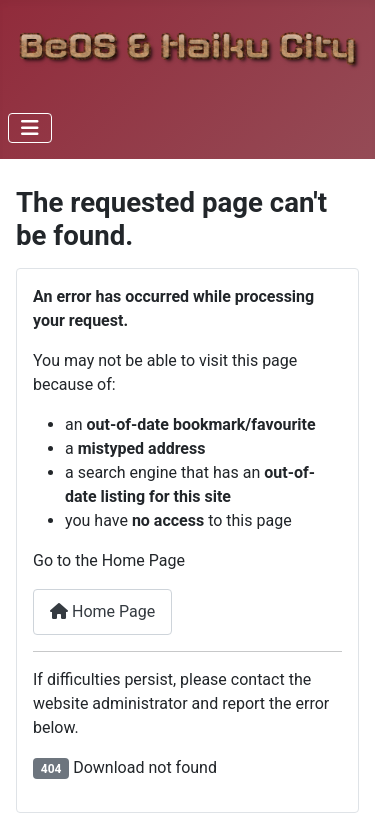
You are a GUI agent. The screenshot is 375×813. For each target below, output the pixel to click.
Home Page (102, 611)
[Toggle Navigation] (30, 128)
